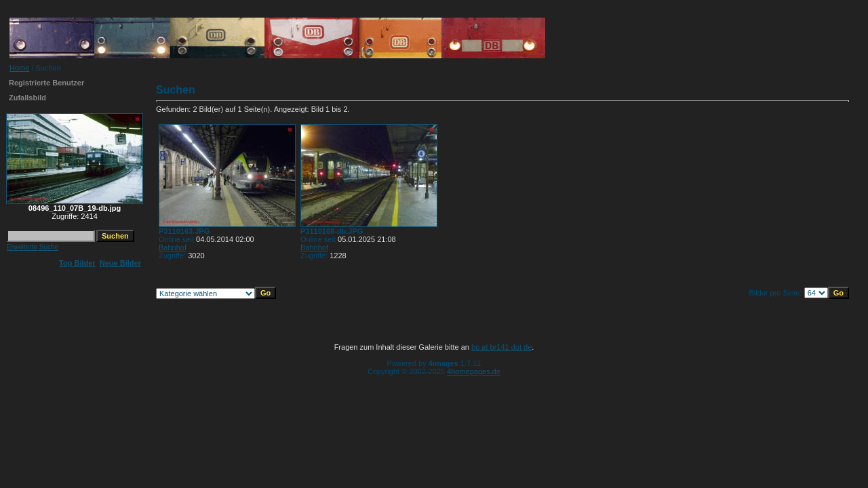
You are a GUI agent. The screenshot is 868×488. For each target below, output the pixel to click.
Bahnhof (173, 247)
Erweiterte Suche (33, 247)
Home (19, 68)
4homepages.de (474, 371)
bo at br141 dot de (501, 347)
